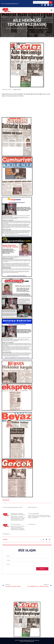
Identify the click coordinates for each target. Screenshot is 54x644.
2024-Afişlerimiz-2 (32, 524)
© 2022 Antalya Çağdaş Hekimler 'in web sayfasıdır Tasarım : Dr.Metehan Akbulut (27, 641)
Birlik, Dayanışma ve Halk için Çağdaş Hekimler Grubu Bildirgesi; (18, 514)
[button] (51, 10)
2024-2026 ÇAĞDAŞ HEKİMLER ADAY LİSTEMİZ (13, 507)
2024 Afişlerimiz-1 (6, 534)
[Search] (51, 2)
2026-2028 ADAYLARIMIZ (34, 514)
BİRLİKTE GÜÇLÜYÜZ (33, 507)
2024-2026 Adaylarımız (16, 524)
